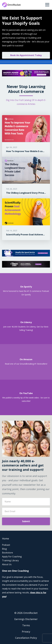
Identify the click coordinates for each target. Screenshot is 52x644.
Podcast (6, 545)
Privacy (26, 632)
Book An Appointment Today (26, 55)
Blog (4, 549)
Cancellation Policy (26, 638)
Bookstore (7, 553)
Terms (26, 625)
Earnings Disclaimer (26, 619)
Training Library (10, 560)
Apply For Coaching (12, 557)
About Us (7, 564)
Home (5, 539)
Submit (26, 521)
